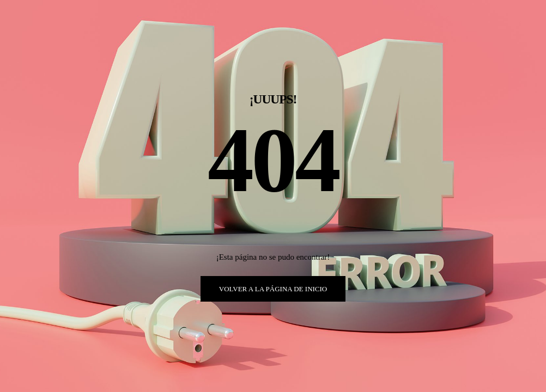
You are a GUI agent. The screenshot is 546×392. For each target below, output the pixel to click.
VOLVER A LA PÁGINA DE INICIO (273, 289)
